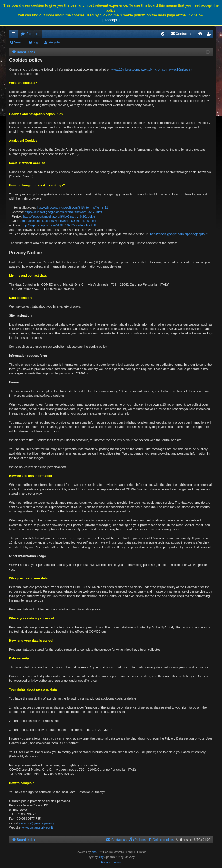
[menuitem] (163, 34)
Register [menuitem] (210, 35)
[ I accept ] (111, 20)
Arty (101, 857)
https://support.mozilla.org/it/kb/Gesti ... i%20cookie (59, 216)
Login (37, 42)
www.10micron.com (125, 69)
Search (19, 42)
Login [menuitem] (201, 35)
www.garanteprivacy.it (38, 827)
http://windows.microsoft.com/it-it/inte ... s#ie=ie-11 (73, 207)
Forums (32, 34)
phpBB (96, 852)
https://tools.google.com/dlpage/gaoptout (179, 234)
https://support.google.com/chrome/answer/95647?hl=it (63, 212)
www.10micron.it (181, 69)
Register (55, 42)
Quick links (14, 35)
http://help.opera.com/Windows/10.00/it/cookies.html (59, 221)
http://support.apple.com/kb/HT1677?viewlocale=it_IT (59, 225)
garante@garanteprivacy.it (38, 823)
